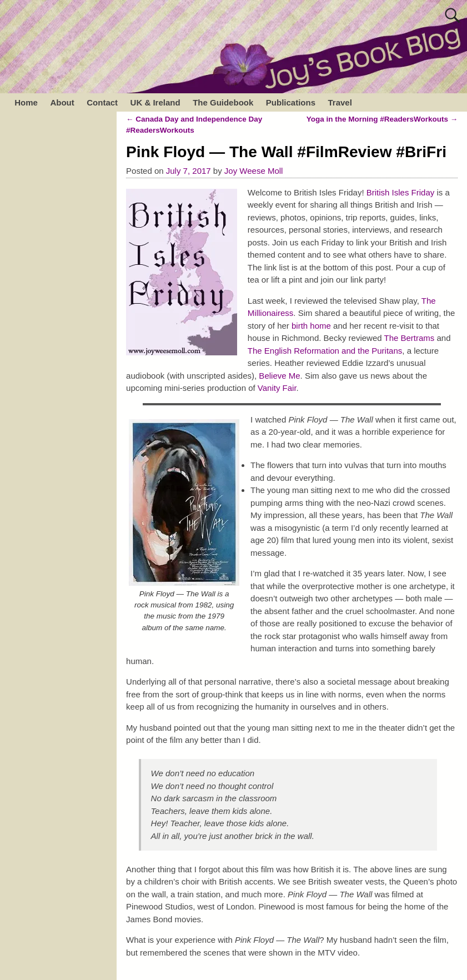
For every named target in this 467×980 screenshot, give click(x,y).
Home (26, 102)
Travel (340, 102)
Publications (291, 102)
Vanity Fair (277, 388)
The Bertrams (410, 338)
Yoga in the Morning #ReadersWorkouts (382, 119)
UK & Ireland (155, 102)
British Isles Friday (401, 192)
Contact (102, 102)
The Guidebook (223, 102)
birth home (311, 326)
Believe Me (278, 376)
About (62, 102)
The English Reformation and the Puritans (325, 351)
